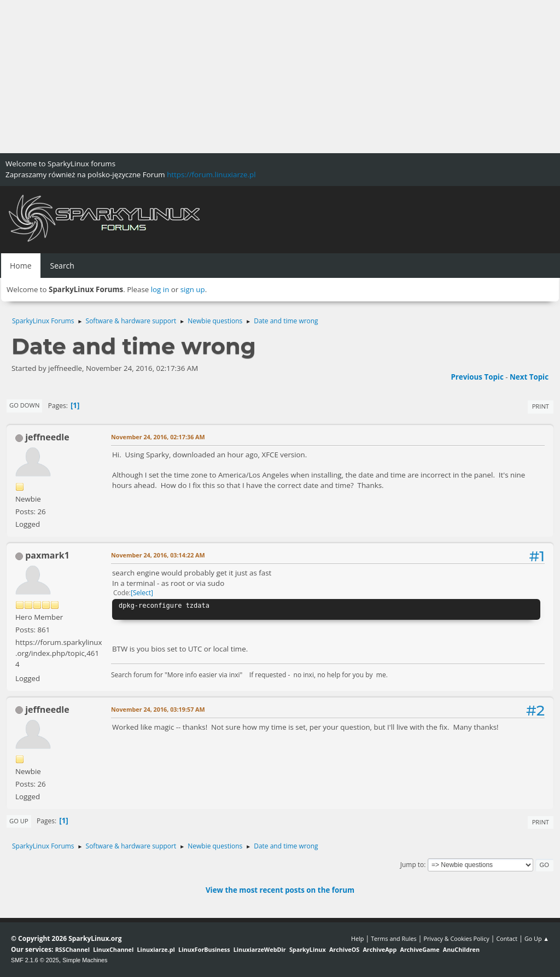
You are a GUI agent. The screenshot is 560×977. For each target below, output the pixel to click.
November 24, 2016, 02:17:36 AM (158, 437)
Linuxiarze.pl (156, 949)
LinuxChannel (113, 949)
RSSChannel (72, 949)
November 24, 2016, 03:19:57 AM (158, 709)
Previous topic (477, 377)
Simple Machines (85, 960)
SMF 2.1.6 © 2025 (35, 960)
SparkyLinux (308, 949)
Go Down (24, 405)
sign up (193, 289)
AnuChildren (461, 949)
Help (357, 938)
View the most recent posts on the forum (280, 890)
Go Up (19, 821)
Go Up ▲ (537, 938)
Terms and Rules (394, 938)
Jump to (412, 865)
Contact (507, 938)
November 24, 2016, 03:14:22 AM (158, 555)
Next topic (529, 377)
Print (541, 406)
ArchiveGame (419, 949)
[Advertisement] (280, 77)
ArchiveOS (344, 949)
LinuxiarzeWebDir (260, 949)
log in (160, 289)
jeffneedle (47, 437)
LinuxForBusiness (204, 949)
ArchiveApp (380, 949)
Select (142, 593)
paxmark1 (47, 555)
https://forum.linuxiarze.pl (211, 175)
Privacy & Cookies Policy (456, 938)
